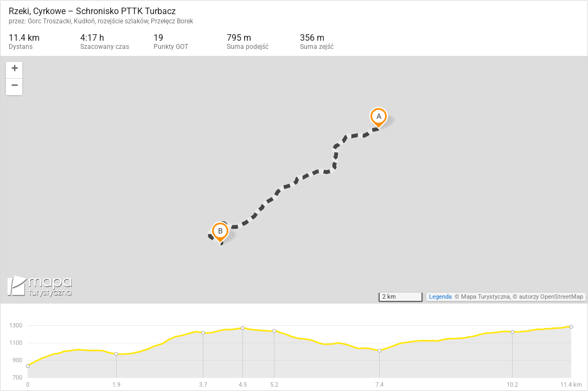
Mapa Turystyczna (485, 297)
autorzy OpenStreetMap (551, 297)
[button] (14, 70)
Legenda (440, 297)
